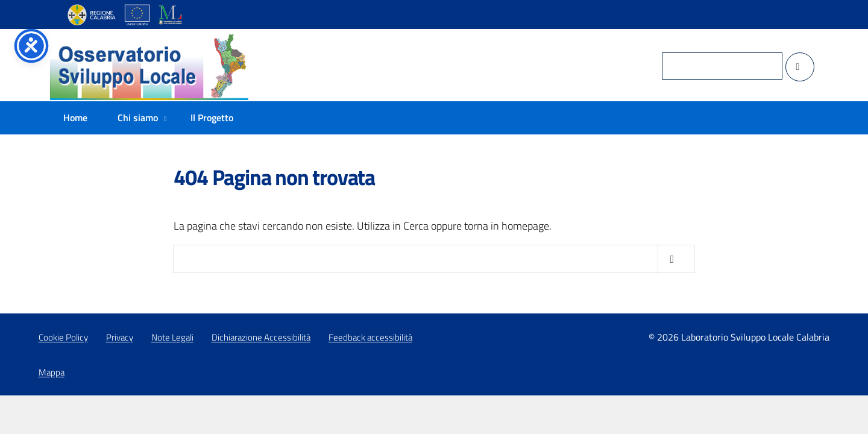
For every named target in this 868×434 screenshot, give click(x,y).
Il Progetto (212, 118)
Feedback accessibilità (370, 337)
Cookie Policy (63, 337)
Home (75, 118)
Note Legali (172, 337)
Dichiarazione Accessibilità (261, 337)
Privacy (120, 337)
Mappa (52, 372)
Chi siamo (138, 118)
